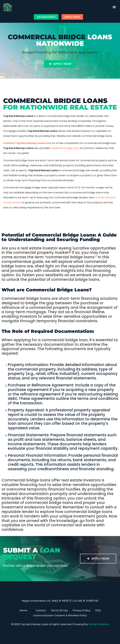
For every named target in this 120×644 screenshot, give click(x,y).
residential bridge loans (65, 148)
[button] (114, 7)
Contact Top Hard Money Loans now (27, 143)
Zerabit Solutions (99, 624)
